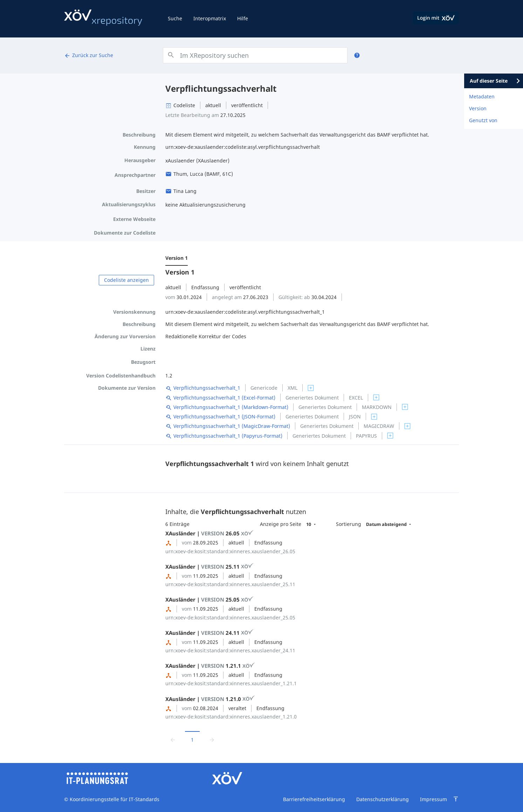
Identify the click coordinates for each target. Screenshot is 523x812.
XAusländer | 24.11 (210, 633)
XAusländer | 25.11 (210, 567)
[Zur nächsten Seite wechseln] (212, 740)
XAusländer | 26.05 (210, 533)
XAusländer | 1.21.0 (210, 699)
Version (478, 108)
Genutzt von (483, 120)
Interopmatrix (210, 18)
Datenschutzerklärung (383, 799)
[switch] (311, 388)
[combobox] (255, 55)
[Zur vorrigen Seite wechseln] (173, 740)
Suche (175, 18)
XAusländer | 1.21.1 (210, 666)
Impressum (433, 799)
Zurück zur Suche (89, 55)
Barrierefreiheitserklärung (314, 799)
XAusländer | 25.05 (210, 599)
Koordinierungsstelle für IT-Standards (114, 799)
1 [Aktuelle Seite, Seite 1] (192, 740)
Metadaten (482, 96)
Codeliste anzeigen (126, 280)
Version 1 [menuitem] (177, 258)
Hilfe (243, 18)
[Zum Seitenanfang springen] (456, 799)
